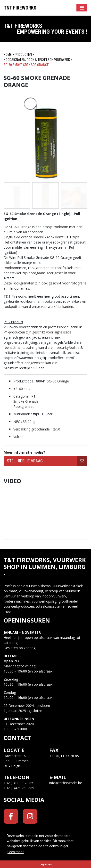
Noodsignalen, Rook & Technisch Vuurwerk (37, 60)
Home (8, 55)
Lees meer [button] (16, 852)
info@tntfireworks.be (66, 783)
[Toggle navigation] (82, 8)
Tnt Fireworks (20, 8)
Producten (23, 55)
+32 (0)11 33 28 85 (18, 783)
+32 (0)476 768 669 (19, 788)
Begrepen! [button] (45, 864)
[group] (45, 461)
